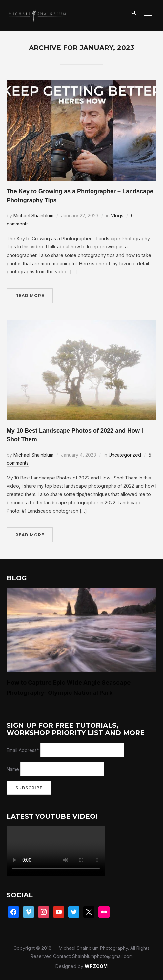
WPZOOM (96, 966)
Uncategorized (125, 455)
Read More (30, 296)
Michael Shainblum (33, 215)
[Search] (133, 12)
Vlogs (117, 215)
